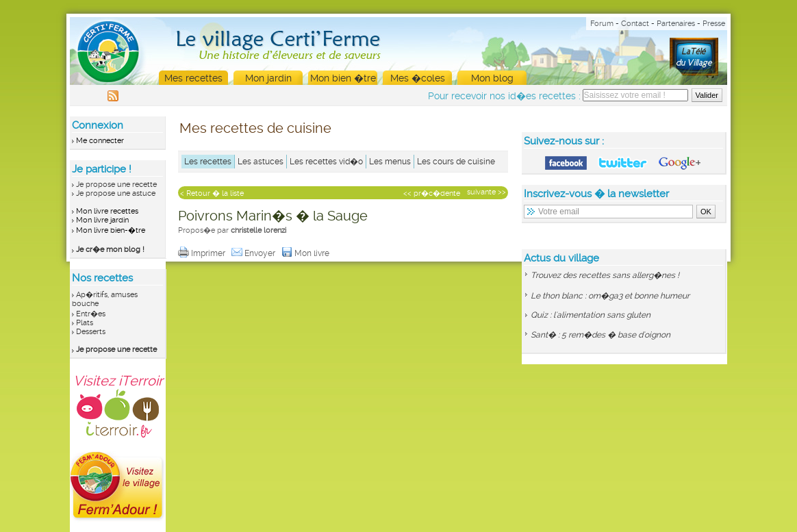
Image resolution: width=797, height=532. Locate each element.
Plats (85, 323)
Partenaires (676, 24)
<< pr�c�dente (432, 193)
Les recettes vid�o (326, 162)
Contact (635, 24)
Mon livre (306, 253)
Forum (602, 24)
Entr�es (91, 314)
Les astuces (261, 162)
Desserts (91, 332)
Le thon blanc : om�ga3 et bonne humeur (610, 296)
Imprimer (203, 253)
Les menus (390, 162)
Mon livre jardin (102, 220)
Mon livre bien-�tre (111, 230)
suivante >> (486, 192)
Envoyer (254, 253)
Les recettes (208, 162)
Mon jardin (268, 78)
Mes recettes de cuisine (255, 128)
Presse (714, 24)
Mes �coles (418, 78)
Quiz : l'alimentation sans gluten (591, 315)
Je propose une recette (116, 185)
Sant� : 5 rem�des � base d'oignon (600, 335)
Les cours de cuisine (456, 162)
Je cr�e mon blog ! (110, 250)
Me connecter (100, 141)
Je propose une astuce (116, 193)
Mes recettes (193, 78)
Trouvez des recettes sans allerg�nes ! (605, 275)
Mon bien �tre (343, 78)
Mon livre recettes (107, 211)
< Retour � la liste (212, 193)
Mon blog (492, 78)
